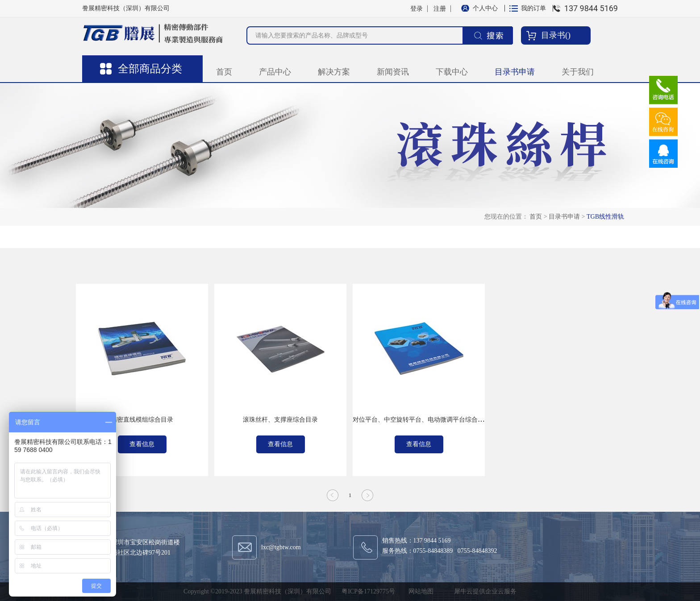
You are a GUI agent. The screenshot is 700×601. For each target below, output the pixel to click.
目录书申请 (564, 217)
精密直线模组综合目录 (142, 420)
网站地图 (419, 591)
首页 (224, 72)
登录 (417, 9)
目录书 (553, 35)
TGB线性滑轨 (605, 217)
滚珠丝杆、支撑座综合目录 (280, 420)
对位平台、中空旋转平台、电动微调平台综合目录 (421, 420)
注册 (440, 9)
